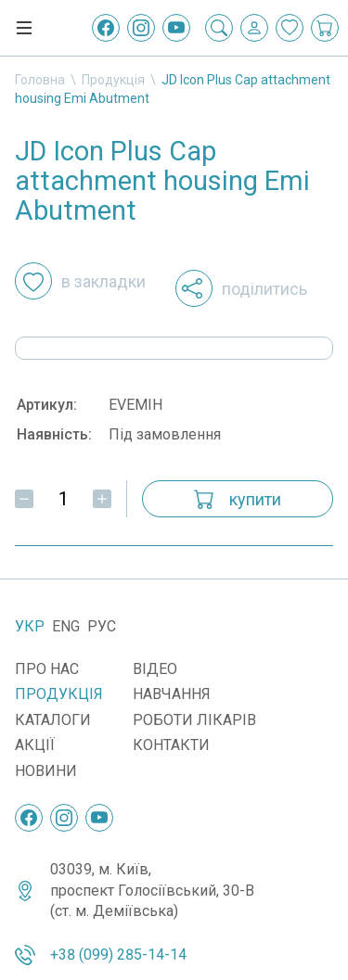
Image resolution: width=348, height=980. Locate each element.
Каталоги (53, 720)
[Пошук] (219, 28)
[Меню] (24, 28)
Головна (40, 80)
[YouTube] (176, 28)
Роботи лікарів (194, 720)
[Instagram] (141, 28)
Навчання (172, 694)
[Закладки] (290, 28)
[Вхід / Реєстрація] (254, 28)
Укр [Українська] (30, 626)
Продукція (113, 80)
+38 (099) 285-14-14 (118, 955)
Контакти (171, 745)
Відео (155, 669)
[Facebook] (106, 28)
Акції (35, 745)
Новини (46, 771)
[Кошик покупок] (325, 28)
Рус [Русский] (102, 626)
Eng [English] (66, 626)
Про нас (47, 669)
